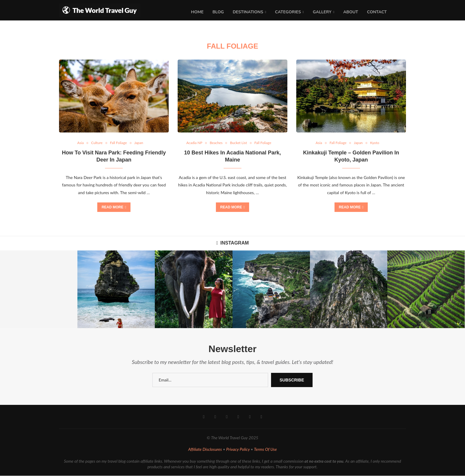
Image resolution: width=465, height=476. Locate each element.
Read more (114, 207)
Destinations (248, 12)
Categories (288, 12)
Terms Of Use (265, 450)
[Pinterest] (227, 417)
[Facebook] (204, 417)
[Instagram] (215, 417)
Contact (377, 12)
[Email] (250, 417)
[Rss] (261, 417)
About (351, 12)
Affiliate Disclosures (205, 450)
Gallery (322, 12)
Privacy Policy (238, 450)
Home (197, 12)
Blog (218, 12)
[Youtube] (238, 417)
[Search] (403, 12)
